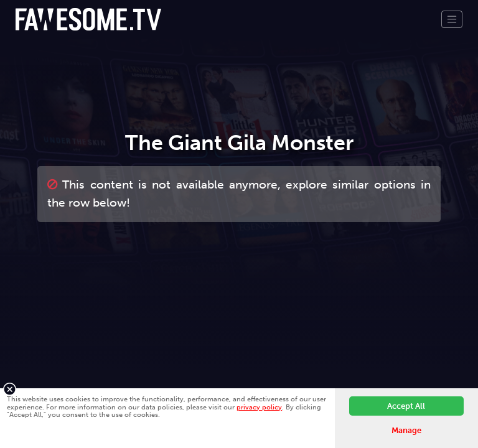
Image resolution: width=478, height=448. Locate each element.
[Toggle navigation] (452, 19)
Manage (406, 430)
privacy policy (259, 407)
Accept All (406, 406)
